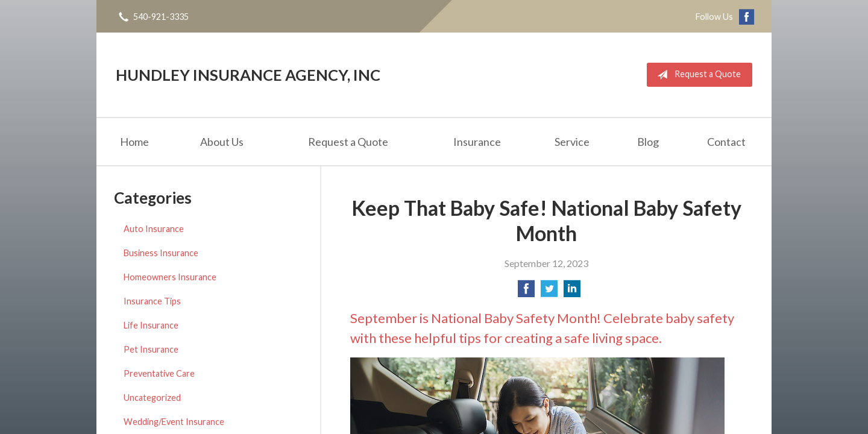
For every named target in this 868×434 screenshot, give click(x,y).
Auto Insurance (154, 229)
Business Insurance (161, 253)
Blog (648, 142)
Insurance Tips (152, 301)
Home (134, 142)
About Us (222, 142)
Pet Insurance (151, 349)
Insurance (477, 142)
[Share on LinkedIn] (572, 292)
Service (572, 142)
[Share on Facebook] (526, 292)
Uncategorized (152, 398)
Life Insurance (151, 325)
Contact (726, 142)
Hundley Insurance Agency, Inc (248, 75)
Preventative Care (159, 373)
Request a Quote (697, 75)
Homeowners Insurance (170, 277)
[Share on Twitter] (549, 292)
